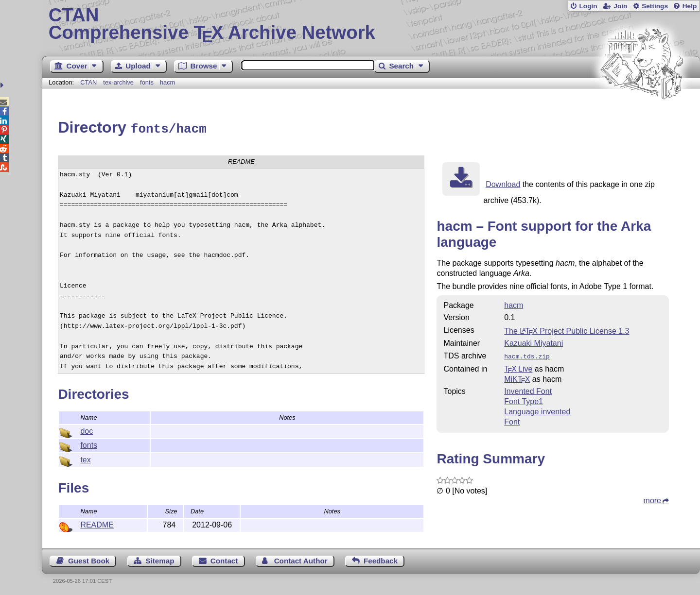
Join (620, 6)
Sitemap (160, 559)
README (97, 523)
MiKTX (517, 377)
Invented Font (528, 389)
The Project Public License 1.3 (567, 330)
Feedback (381, 559)
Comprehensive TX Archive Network (371, 24)
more (652, 498)
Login (588, 6)
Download (503, 183)
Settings (655, 6)
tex (85, 458)
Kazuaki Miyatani (534, 342)
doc (87, 430)
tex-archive (118, 82)
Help (690, 6)
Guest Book (89, 559)
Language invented (537, 409)
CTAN (88, 82)
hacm (167, 82)
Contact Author (301, 559)
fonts (147, 82)
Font (512, 419)
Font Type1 (524, 399)
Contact (224, 559)
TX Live (518, 366)
